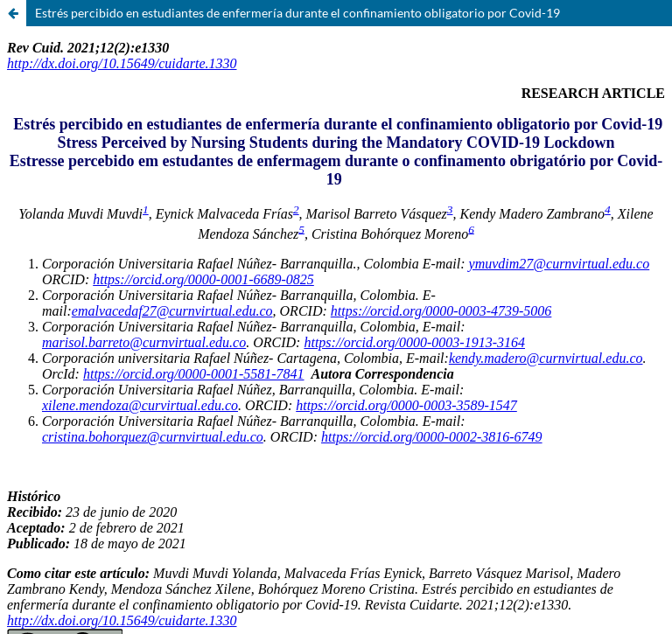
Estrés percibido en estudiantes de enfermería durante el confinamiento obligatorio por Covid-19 (297, 13)
